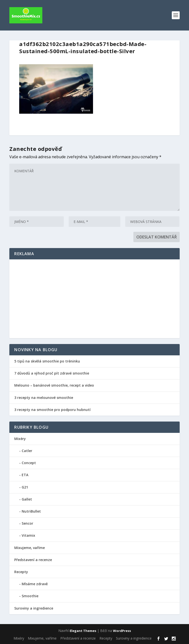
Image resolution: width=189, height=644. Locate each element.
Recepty (21, 572)
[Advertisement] (94, 299)
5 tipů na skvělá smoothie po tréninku (47, 361)
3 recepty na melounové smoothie (44, 398)
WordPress (122, 631)
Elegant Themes (83, 631)
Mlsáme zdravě (35, 584)
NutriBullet (31, 511)
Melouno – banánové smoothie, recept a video (54, 385)
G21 (25, 487)
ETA (25, 475)
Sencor (27, 523)
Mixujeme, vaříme (30, 548)
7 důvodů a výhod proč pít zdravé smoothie (52, 373)
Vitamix (28, 535)
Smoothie (30, 596)
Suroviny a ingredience (34, 608)
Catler (27, 451)
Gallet (27, 499)
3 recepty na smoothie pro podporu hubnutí (52, 410)
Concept (29, 463)
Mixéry (20, 439)
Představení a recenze (33, 560)
